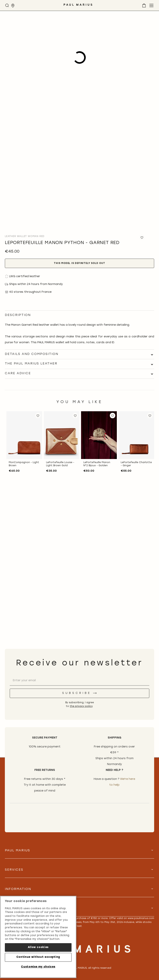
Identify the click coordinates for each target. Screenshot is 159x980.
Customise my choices (38, 967)
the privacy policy (81, 706)
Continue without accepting (38, 957)
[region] (38, 937)
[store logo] (78, 6)
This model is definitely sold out (79, 263)
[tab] (79, 354)
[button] (38, 416)
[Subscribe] (79, 693)
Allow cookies (38, 947)
